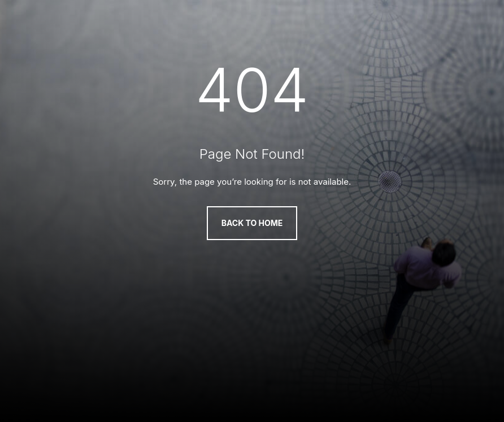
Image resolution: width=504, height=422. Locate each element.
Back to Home (252, 223)
